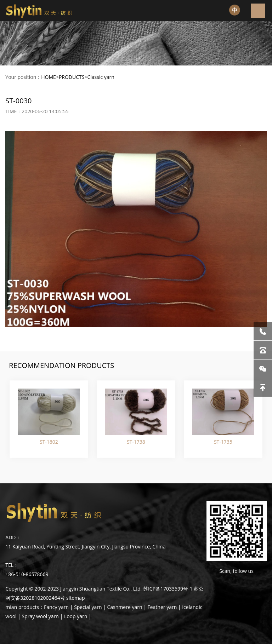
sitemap (75, 598)
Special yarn (88, 607)
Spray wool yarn (40, 616)
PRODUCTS (72, 77)
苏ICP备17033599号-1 (168, 589)
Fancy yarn (56, 607)
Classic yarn (101, 77)
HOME (49, 77)
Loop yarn (76, 616)
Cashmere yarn (125, 607)
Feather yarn (162, 607)
